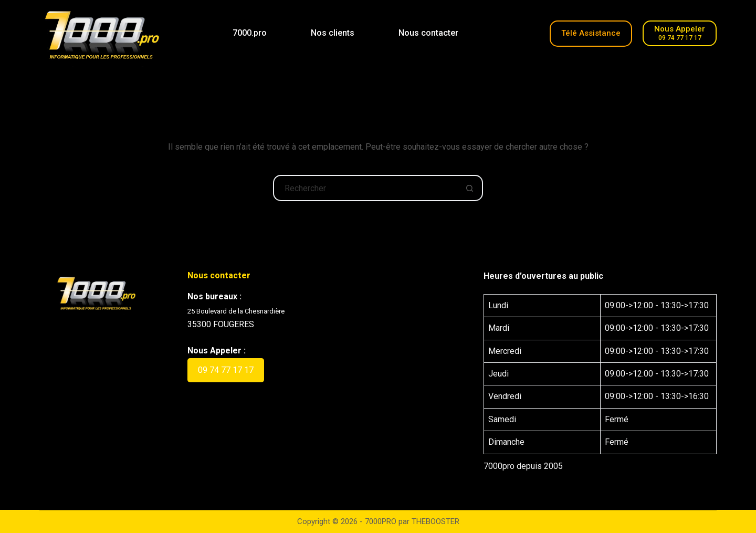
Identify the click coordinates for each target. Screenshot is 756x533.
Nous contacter (428, 33)
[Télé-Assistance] (591, 34)
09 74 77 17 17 (226, 370)
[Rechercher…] (365, 188)
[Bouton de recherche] (470, 188)
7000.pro (250, 33)
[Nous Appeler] (680, 33)
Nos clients (333, 33)
